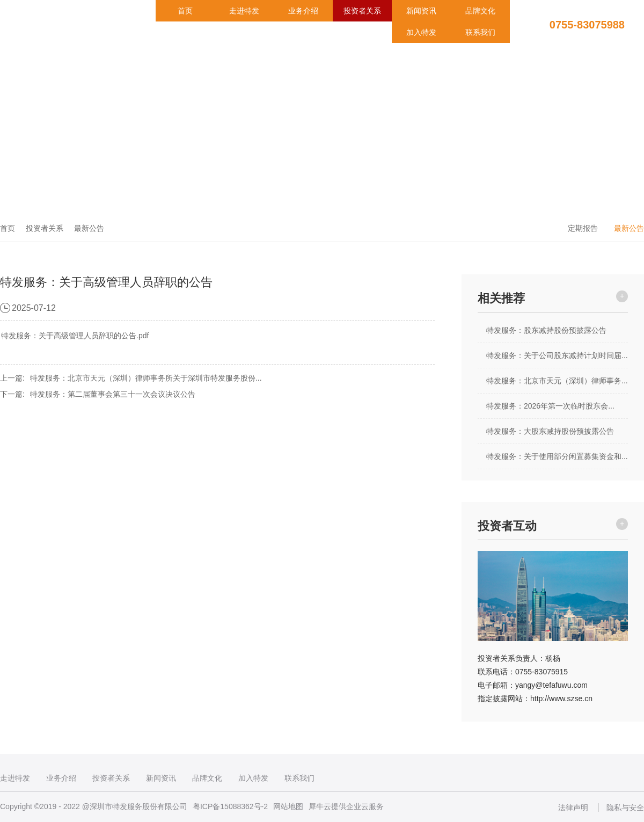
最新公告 (89, 228)
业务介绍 (303, 11)
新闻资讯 (421, 11)
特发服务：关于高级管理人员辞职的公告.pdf (75, 336)
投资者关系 (362, 11)
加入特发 (421, 32)
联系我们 (480, 32)
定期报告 (583, 228)
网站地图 (288, 806)
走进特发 (244, 11)
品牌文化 (480, 11)
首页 (185, 11)
